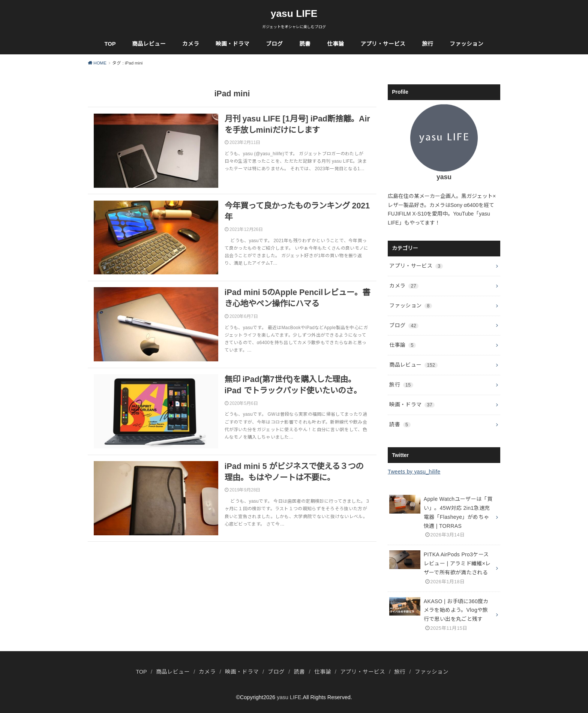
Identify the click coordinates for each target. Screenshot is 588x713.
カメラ (191, 44)
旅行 (427, 44)
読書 (305, 44)
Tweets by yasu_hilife (414, 472)
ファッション (466, 44)
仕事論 (335, 44)
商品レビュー (149, 44)
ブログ (274, 44)
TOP (110, 44)
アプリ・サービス (383, 44)
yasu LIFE (294, 13)
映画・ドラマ (232, 44)
